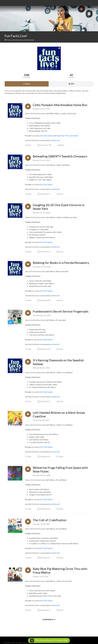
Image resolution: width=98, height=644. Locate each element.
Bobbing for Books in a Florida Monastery (61, 263)
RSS (71, 84)
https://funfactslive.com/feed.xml (19, 40)
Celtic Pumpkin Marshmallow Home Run (60, 105)
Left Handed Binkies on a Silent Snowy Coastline (59, 414)
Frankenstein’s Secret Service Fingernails (61, 311)
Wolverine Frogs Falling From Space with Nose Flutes (60, 469)
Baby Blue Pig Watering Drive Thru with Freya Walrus (60, 571)
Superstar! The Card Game (67, 136)
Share (27, 84)
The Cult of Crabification (50, 520)
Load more (49, 619)
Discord (56, 140)
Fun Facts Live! (16, 36)
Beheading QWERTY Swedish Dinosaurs (60, 156)
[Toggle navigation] (95, 9)
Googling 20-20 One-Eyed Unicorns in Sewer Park (59, 207)
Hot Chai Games (46, 136)
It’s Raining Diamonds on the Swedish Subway (58, 362)
